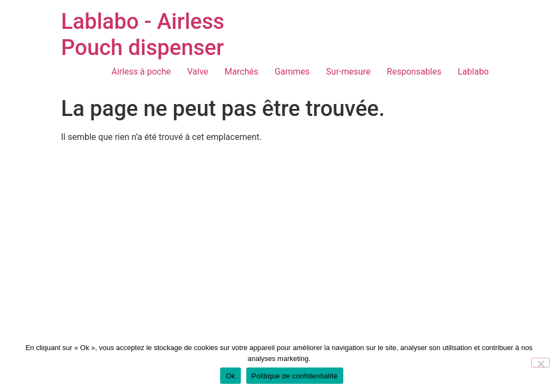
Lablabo (473, 72)
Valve (198, 72)
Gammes (292, 72)
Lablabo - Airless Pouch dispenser (143, 35)
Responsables (414, 72)
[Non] (541, 363)
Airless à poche (141, 72)
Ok (230, 376)
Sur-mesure (348, 72)
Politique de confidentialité (295, 376)
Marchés (241, 72)
